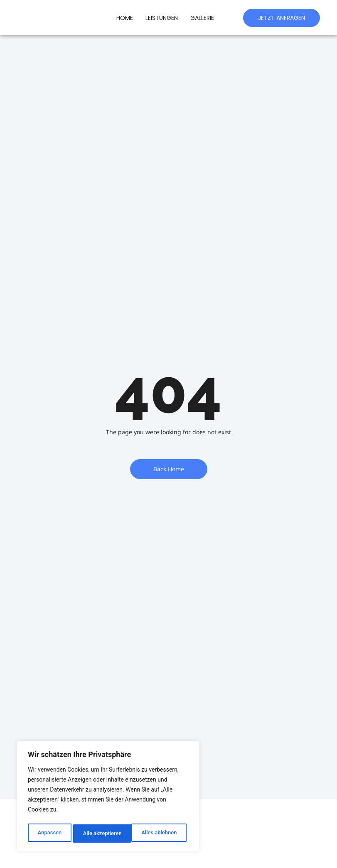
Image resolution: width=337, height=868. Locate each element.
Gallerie (202, 18)
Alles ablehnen (100, 834)
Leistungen (162, 18)
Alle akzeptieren (159, 834)
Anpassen (49, 834)
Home (125, 18)
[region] (108, 798)
